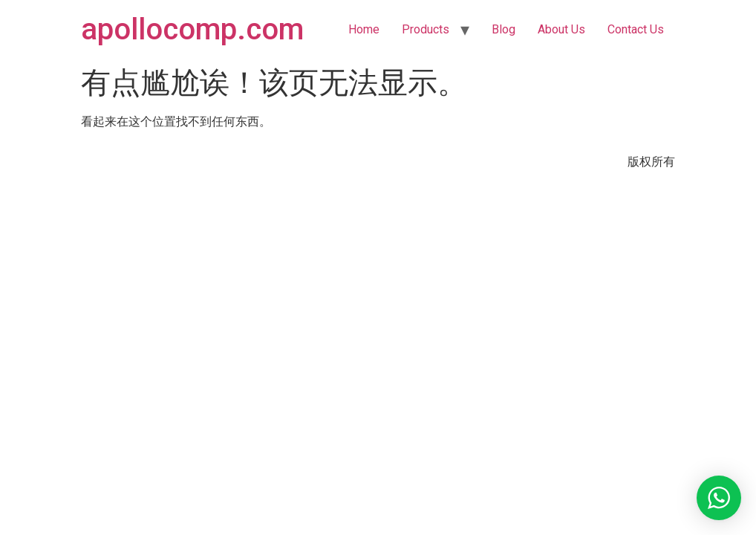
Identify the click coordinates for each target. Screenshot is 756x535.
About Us (561, 29)
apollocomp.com (192, 29)
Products (426, 29)
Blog (504, 29)
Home (364, 29)
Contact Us (636, 29)
